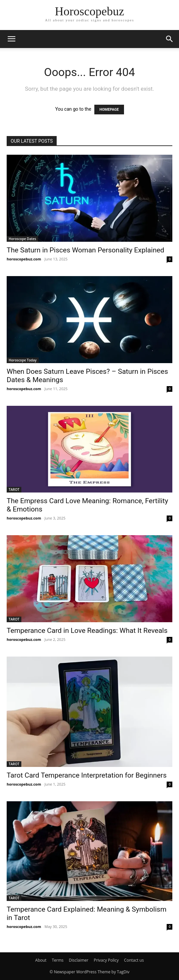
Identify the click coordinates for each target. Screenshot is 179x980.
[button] (11, 39)
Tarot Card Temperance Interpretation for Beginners (87, 775)
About (41, 960)
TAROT (14, 489)
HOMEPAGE (109, 110)
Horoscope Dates (22, 239)
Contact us (134, 960)
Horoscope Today (23, 360)
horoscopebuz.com (24, 259)
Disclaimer (78, 960)
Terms (57, 960)
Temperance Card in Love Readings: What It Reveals (87, 631)
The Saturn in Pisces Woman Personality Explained (85, 250)
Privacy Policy (106, 960)
